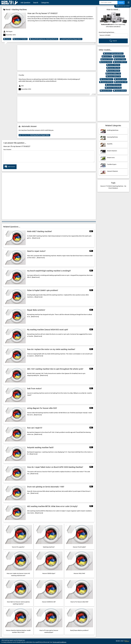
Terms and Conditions (59, 642)
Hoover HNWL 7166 (113, 73)
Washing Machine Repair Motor (71, 39)
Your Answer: (7, 149)
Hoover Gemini (106, 62)
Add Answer (10, 167)
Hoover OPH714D (106, 82)
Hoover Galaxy (120, 59)
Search (36, 3)
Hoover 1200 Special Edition (113, 53)
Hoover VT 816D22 (20, 39)
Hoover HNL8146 (113, 71)
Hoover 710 (107, 56)
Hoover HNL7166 (113, 68)
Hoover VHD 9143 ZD (113, 85)
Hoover (7, 39)
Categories (45, 3)
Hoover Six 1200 (121, 82)
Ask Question (25, 3)
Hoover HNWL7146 (113, 76)
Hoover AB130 (119, 56)
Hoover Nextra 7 (106, 79)
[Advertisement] (57, 58)
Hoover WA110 (106, 91)
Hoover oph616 (120, 79)
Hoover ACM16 (107, 59)
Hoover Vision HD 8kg (113, 88)
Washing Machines (19, 9)
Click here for (34, 135)
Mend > (8, 10)
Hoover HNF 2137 (120, 62)
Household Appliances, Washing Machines (44, 39)
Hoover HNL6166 (113, 65)
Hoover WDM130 (120, 91)
